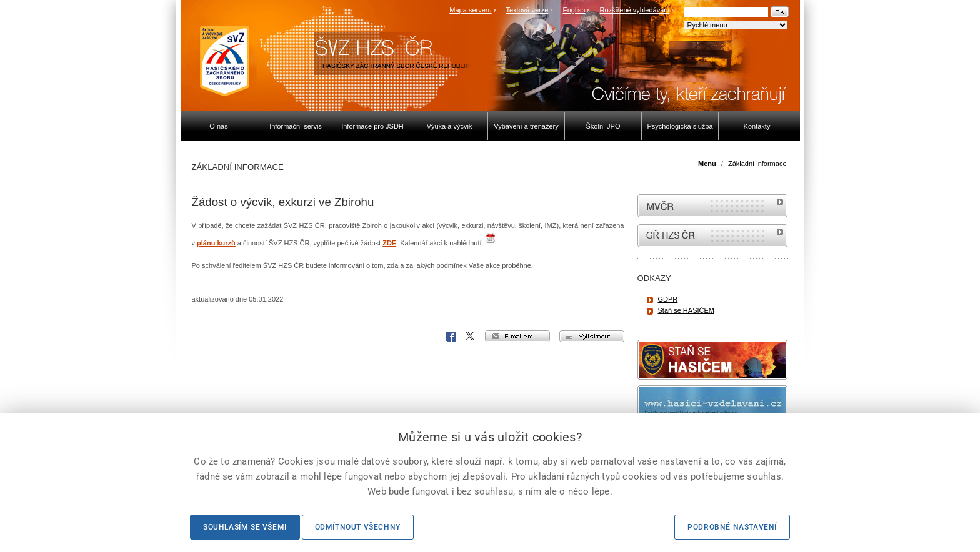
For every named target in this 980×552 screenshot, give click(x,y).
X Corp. (471, 337)
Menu (707, 164)
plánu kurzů (216, 243)
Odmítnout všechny (358, 527)
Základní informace (757, 164)
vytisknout (592, 336)
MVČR (712, 206)
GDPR (668, 299)
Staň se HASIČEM (686, 310)
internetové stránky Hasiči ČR (712, 236)
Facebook (451, 337)
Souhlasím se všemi (245, 527)
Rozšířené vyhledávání (635, 10)
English (574, 10)
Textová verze (527, 10)
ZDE (389, 243)
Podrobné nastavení (732, 527)
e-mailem (517, 336)
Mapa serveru (470, 10)
